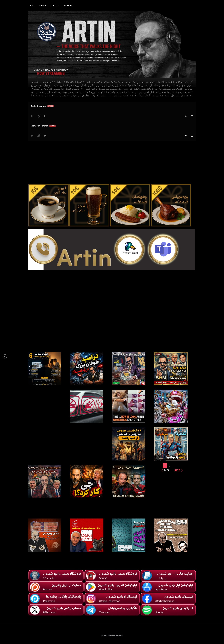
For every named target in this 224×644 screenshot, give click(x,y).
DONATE (43, 5)
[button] (45, 116)
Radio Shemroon (117, 635)
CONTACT (55, 5)
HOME (32, 5)
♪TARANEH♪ (69, 5)
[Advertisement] (112, 161)
